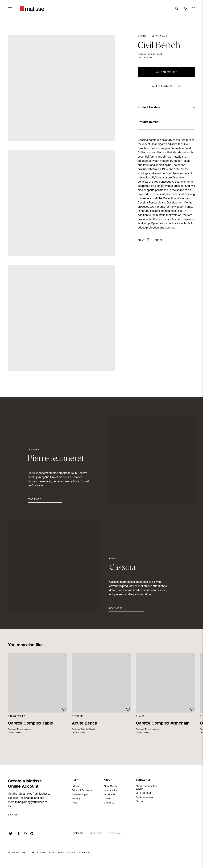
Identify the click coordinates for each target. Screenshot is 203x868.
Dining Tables (17, 716)
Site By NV (85, 853)
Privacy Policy (67, 853)
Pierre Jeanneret (154, 54)
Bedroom (78, 716)
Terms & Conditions (42, 853)
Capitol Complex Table (31, 724)
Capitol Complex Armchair (162, 724)
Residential (78, 833)
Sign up (13, 815)
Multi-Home (96, 833)
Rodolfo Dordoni (89, 729)
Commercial (115, 833)
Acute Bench (85, 724)
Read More (34, 499)
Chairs (142, 36)
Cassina (148, 58)
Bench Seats (159, 36)
